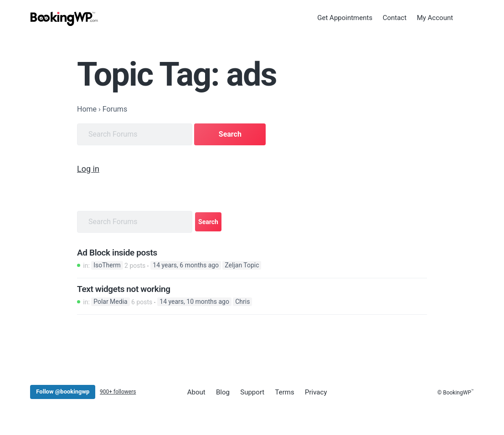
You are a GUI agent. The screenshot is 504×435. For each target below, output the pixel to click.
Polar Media (111, 302)
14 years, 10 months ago (194, 302)
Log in (88, 168)
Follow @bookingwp (63, 391)
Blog (222, 392)
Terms (283, 392)
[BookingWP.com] (64, 19)
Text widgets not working (124, 289)
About (196, 392)
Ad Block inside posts (117, 252)
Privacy (314, 392)
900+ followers (118, 392)
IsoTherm (107, 265)
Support (251, 392)
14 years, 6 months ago (186, 265)
